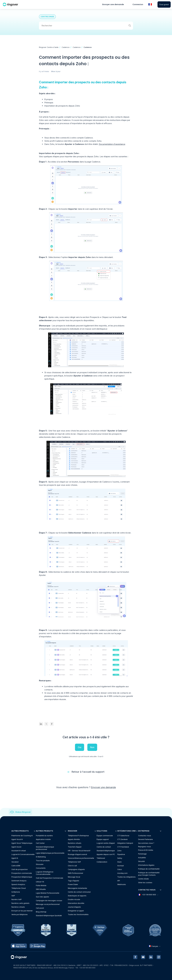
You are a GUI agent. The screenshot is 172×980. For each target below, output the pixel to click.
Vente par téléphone (19, 914)
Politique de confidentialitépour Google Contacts (149, 874)
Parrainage (142, 854)
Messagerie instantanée (77, 888)
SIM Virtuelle (41, 889)
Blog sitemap (41, 912)
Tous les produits (43, 861)
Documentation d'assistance (112, 144)
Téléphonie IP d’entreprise (78, 836)
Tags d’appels (74, 881)
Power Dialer (73, 884)
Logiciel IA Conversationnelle (23, 854)
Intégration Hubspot (125, 843)
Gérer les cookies (145, 883)
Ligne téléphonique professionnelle (50, 853)
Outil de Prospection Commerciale (50, 878)
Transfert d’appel (75, 847)
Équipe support (103, 839)
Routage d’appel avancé (77, 854)
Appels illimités (74, 839)
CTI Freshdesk (123, 847)
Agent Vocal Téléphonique (22, 843)
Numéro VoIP (17, 899)
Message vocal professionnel (48, 904)
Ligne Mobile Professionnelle (48, 893)
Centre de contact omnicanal (79, 892)
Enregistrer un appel (76, 911)
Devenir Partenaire (145, 839)
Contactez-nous (145, 836)
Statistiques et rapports (77, 896)
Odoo (120, 869)
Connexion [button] (138, 4)
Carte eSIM (16, 866)
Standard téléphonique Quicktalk (49, 916)
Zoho (119, 851)
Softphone (16, 892)
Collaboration (102, 862)
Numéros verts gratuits (20, 903)
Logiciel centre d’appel (106, 843)
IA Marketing (41, 857)
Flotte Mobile (41, 886)
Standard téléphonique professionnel (45, 848)
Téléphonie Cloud (19, 888)
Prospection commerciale (22, 873)
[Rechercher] (86, 26)
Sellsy (120, 858)
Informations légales (146, 865)
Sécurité (141, 861)
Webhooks (122, 884)
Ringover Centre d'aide (49, 47)
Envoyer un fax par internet (22, 911)
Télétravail (101, 858)
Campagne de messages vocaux (49, 901)
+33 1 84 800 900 (148, 895)
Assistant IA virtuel (19, 851)
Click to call (72, 866)
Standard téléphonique (106, 851)
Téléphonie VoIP (74, 862)
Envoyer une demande (113, 4)
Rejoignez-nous (145, 847)
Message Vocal (74, 877)
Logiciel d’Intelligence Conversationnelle (45, 873)
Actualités (142, 858)
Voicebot (15, 862)
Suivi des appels (42, 897)
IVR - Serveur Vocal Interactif (79, 851)
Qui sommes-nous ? (146, 843)
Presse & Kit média (146, 850)
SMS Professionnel (75, 873)
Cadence (66, 47)
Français (155, 946)
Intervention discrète (76, 903)
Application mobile (43, 839)
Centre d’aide (143, 879)
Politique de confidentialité (149, 869)
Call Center (40, 843)
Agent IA (15, 858)
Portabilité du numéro (44, 836)
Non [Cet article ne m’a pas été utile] (92, 747)
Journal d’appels (74, 907)
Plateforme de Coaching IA (22, 836)
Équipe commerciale (105, 836)
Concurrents (41, 868)
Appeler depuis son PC (106, 854)
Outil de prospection (20, 869)
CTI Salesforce (123, 836)
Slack (119, 862)
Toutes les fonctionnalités (78, 914)
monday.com (122, 873)
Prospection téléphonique (22, 877)
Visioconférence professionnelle (81, 858)
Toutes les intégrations (126, 877)
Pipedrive (121, 854)
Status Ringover (23, 812)
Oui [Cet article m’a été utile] (80, 747)
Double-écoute (74, 899)
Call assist (40, 908)
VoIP (13, 896)
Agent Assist (16, 847)
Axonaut (121, 866)
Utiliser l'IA (40, 882)
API (119, 881)
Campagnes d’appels (76, 869)
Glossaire (40, 864)
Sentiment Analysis (19, 881)
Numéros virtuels (18, 907)
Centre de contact (104, 847)
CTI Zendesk (122, 839)
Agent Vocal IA (17, 839)
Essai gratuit (164, 4)
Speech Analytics (18, 884)
